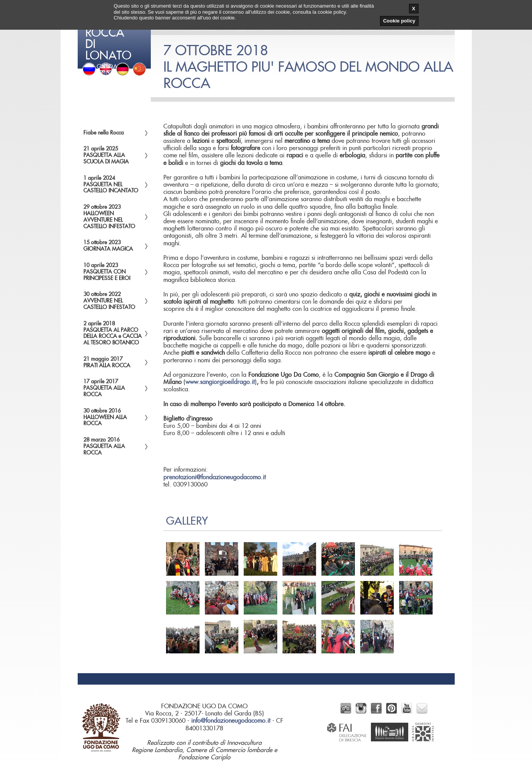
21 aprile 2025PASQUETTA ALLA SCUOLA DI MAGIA (106, 155)
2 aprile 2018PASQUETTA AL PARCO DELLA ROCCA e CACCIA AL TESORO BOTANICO (113, 333)
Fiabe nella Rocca (104, 133)
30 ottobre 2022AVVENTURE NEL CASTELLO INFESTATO (109, 301)
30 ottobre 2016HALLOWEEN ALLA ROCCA (105, 418)
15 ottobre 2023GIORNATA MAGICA (108, 246)
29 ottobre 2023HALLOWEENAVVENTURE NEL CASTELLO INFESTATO (109, 217)
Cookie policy (399, 21)
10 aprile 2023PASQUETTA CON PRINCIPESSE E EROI (107, 272)
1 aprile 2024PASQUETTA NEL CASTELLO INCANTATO (111, 185)
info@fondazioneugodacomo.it (231, 721)
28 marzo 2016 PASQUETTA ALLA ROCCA (104, 447)
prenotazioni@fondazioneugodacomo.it (215, 477)
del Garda (115, 34)
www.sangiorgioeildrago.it (220, 382)
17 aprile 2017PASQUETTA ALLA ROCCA (104, 388)
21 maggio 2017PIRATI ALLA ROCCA (107, 362)
